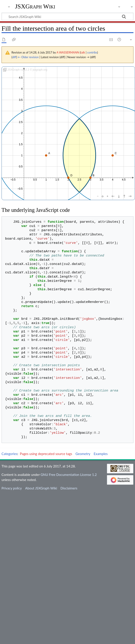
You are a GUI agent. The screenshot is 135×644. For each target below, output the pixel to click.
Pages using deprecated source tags (46, 454)
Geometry (83, 454)
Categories (9, 454)
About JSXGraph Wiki (41, 488)
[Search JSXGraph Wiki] (67, 16)
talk (83, 52)
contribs (92, 52)
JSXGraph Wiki (35, 6)
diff (14, 57)
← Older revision (28, 57)
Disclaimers (69, 488)
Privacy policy (12, 488)
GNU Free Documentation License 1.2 (69, 475)
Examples (101, 454)
